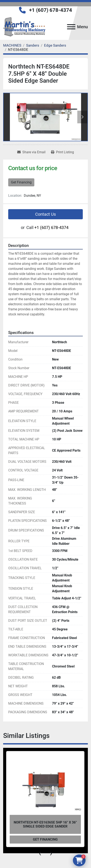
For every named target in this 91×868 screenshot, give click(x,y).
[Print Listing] (62, 152)
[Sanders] (33, 45)
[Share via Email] (31, 152)
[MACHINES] (12, 45)
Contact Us (45, 214)
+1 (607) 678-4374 (51, 10)
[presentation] (40, 853)
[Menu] (71, 27)
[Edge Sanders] (55, 45)
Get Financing (21, 182)
